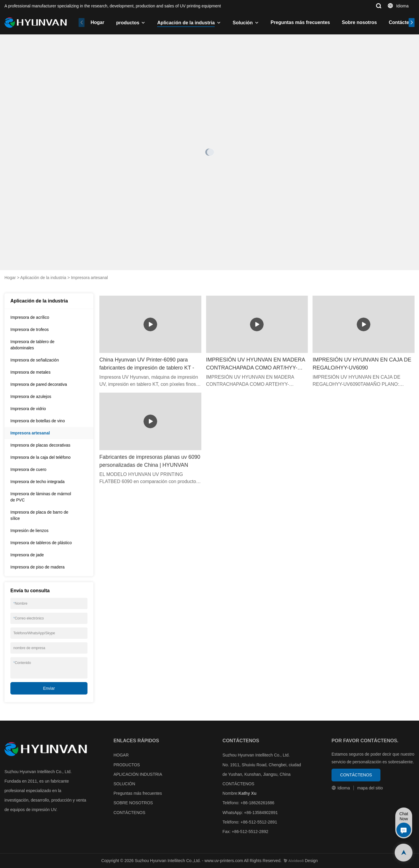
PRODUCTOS (127, 765)
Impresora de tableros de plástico (41, 543)
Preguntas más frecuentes (300, 22)
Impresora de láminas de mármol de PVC (41, 497)
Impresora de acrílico (30, 317)
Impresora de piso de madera (38, 567)
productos (128, 23)
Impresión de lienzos (29, 531)
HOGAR (121, 755)
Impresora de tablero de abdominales (32, 345)
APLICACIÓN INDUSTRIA (138, 774)
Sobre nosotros (359, 22)
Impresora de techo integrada (38, 482)
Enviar (49, 688)
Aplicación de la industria (186, 23)
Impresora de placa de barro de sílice (39, 515)
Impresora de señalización (35, 360)
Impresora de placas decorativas (40, 445)
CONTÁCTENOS (129, 813)
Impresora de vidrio (28, 409)
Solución (243, 23)
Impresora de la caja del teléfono (40, 457)
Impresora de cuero (28, 469)
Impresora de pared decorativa (39, 384)
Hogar (97, 22)
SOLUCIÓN (124, 784)
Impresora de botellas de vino (38, 421)
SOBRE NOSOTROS (133, 803)
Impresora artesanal (89, 278)
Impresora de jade (27, 555)
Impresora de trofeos (30, 329)
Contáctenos (403, 22)
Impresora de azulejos (31, 396)
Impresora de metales (30, 372)
